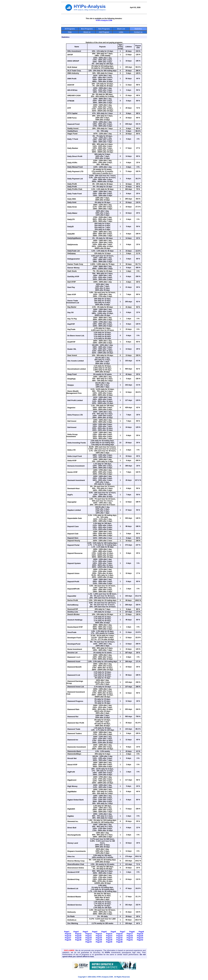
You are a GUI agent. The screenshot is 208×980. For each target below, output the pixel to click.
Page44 (99, 942)
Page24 (119, 936)
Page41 (130, 940)
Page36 (78, 940)
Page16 (119, 934)
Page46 (119, 942)
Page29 (89, 938)
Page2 (76, 932)
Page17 (130, 934)
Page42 (140, 940)
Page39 (109, 940)
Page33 (130, 938)
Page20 (78, 936)
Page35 (68, 940)
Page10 (68, 934)
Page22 (99, 936)
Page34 (140, 938)
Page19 (68, 936)
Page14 (99, 934)
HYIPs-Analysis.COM (104, 20)
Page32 (119, 938)
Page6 (113, 932)
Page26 (140, 936)
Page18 (140, 934)
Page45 (109, 942)
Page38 (99, 940)
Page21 (89, 936)
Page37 (89, 940)
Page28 (78, 938)
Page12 (78, 934)
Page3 (85, 932)
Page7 (123, 932)
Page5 (104, 932)
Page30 (99, 938)
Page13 (89, 934)
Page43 (89, 942)
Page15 (109, 934)
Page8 (132, 932)
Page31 (109, 938)
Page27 (68, 938)
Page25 (130, 936)
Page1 (67, 932)
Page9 (141, 932)
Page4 (95, 932)
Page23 (109, 936)
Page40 (119, 940)
